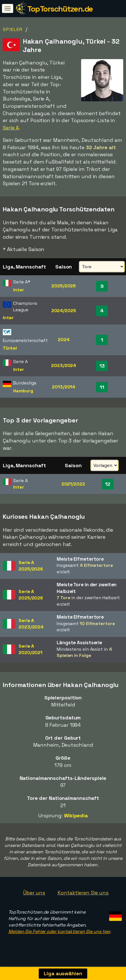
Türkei (10, 348)
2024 (64, 340)
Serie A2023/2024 (31, 624)
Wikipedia (76, 815)
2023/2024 (64, 365)
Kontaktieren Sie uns (83, 893)
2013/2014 (64, 387)
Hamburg (23, 391)
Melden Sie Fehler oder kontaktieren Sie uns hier (59, 931)
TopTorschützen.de (60, 9)
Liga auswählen (63, 973)
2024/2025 (64, 311)
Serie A (11, 128)
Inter (19, 290)
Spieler (13, 29)
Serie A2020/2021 (30, 649)
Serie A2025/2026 (31, 566)
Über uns (34, 893)
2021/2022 (73, 484)
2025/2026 (64, 286)
